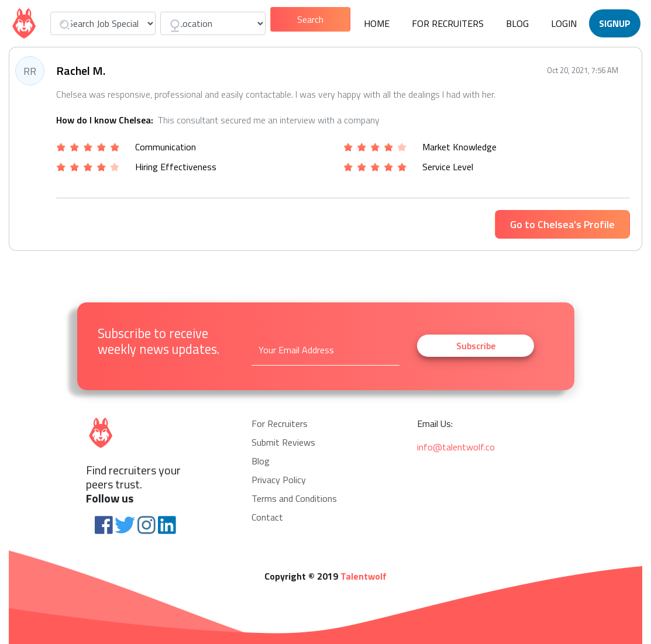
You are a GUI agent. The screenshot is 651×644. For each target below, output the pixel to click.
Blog (517, 23)
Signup (615, 23)
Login (564, 23)
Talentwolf (364, 576)
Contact (267, 517)
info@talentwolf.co (456, 447)
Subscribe (476, 346)
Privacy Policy (279, 480)
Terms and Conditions (294, 498)
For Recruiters (448, 23)
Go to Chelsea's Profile (562, 224)
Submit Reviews (283, 442)
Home (377, 23)
